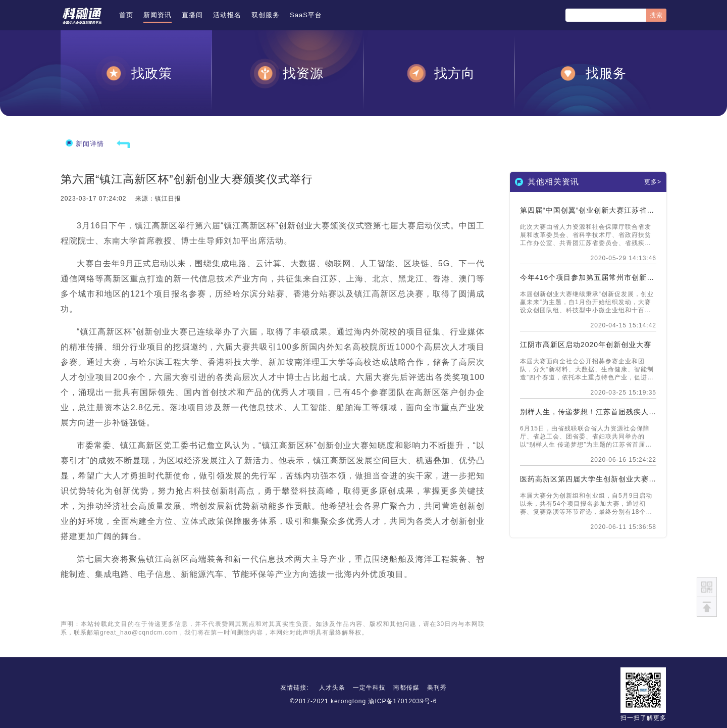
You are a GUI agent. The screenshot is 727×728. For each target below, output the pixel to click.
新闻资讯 (158, 15)
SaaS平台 (306, 15)
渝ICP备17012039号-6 (402, 701)
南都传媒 (406, 688)
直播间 (192, 15)
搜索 (656, 15)
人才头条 (332, 688)
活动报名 (227, 15)
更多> (653, 182)
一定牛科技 (369, 688)
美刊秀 (437, 688)
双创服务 (266, 15)
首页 (126, 15)
